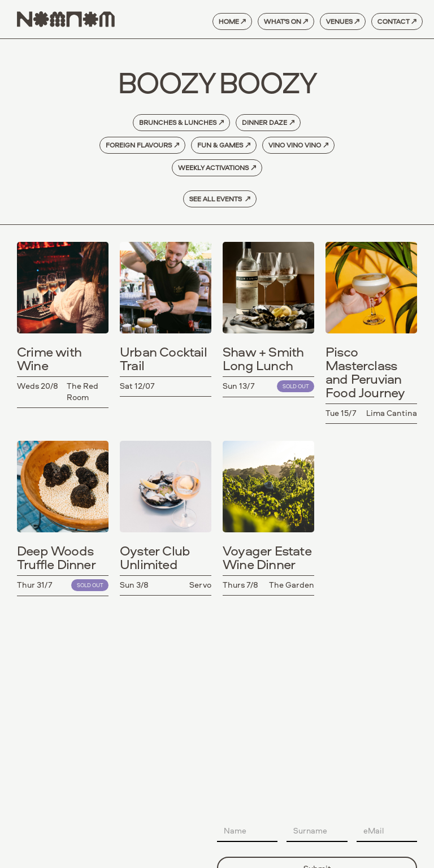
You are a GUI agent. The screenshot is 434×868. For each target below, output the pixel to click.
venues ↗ (343, 21)
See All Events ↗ (220, 199)
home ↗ (232, 21)
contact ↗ (397, 21)
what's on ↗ (286, 21)
